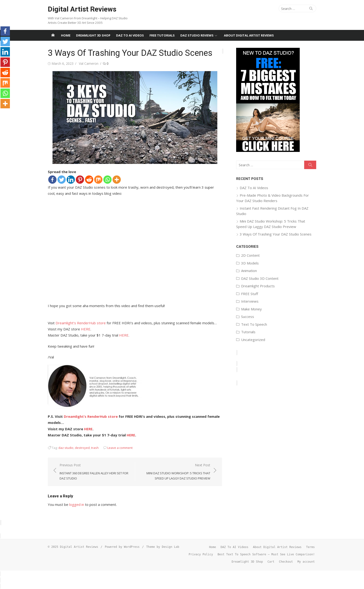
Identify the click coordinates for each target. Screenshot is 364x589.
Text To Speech (254, 324)
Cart (271, 562)
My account (306, 562)
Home (66, 35)
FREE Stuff (250, 294)
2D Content (250, 255)
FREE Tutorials (162, 35)
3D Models (250, 263)
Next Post (175, 472)
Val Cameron (89, 63)
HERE (86, 329)
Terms (310, 547)
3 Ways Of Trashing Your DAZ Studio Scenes (276, 234)
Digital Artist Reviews (82, 9)
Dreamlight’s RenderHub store (81, 323)
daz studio (66, 448)
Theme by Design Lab (163, 547)
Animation (249, 271)
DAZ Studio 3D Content (260, 278)
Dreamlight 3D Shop (93, 35)
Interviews (250, 301)
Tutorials (248, 332)
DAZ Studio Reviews (197, 35)
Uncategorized (253, 340)
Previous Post (95, 472)
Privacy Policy (201, 554)
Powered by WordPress (122, 547)
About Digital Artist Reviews (249, 35)
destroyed (82, 448)
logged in (77, 504)
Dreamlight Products (258, 286)
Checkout (286, 562)
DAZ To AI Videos (130, 35)
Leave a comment (120, 448)
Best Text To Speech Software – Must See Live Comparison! (266, 554)
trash (95, 448)
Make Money (251, 309)
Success (248, 317)
